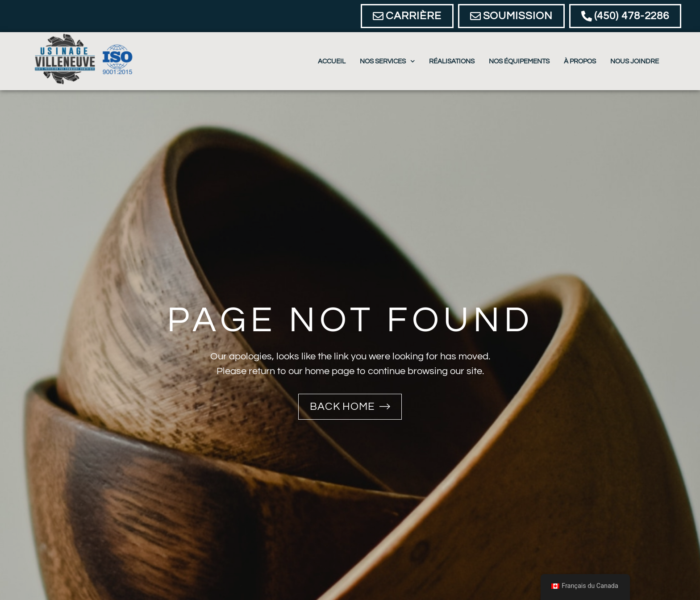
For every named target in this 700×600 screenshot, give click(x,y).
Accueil (332, 61)
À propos (580, 61)
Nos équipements (519, 61)
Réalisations (452, 61)
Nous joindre (635, 61)
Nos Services (387, 61)
